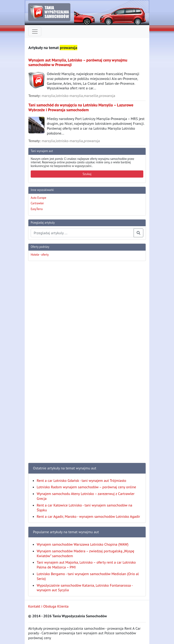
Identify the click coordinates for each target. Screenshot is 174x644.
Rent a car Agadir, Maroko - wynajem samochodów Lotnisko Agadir (88, 516)
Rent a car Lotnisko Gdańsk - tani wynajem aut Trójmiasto (81, 480)
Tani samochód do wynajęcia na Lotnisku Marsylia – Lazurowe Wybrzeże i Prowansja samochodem (81, 107)
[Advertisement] (47, 334)
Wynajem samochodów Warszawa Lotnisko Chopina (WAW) (82, 544)
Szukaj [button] (87, 174)
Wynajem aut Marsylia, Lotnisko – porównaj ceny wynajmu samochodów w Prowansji (78, 62)
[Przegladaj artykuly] (82, 233)
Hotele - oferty (40, 255)
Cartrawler (37, 203)
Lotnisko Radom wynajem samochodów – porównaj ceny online (86, 487)
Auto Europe (38, 198)
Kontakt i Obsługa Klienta (48, 606)
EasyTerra (37, 209)
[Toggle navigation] (35, 32)
